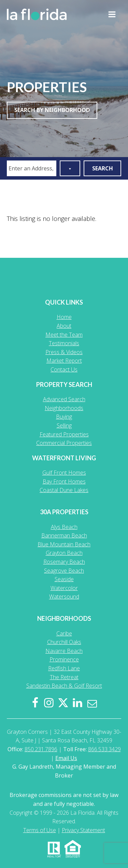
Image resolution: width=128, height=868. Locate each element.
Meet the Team (64, 335)
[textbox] (33, 168)
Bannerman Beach (64, 535)
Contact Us (64, 369)
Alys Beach (64, 527)
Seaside (64, 579)
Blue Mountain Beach (64, 544)
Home (64, 317)
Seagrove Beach (64, 571)
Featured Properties (64, 434)
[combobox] (32, 168)
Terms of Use (40, 830)
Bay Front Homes (64, 481)
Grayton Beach (64, 553)
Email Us (66, 758)
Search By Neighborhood (52, 110)
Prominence (64, 659)
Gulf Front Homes (64, 473)
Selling (64, 425)
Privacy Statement (83, 830)
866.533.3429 (104, 749)
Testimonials (64, 343)
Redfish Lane (64, 668)
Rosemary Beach (64, 562)
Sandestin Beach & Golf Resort (64, 686)
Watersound (64, 597)
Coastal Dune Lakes (64, 490)
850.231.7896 (41, 749)
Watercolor (64, 588)
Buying (64, 417)
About (64, 326)
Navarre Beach (64, 651)
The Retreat (64, 677)
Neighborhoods (64, 408)
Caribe (64, 633)
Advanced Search (64, 399)
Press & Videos (64, 352)
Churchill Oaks (64, 642)
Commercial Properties (64, 443)
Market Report (64, 361)
